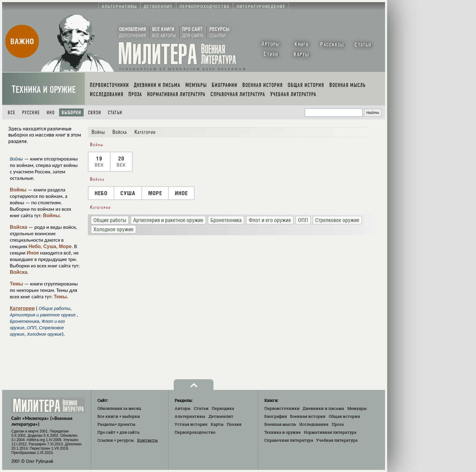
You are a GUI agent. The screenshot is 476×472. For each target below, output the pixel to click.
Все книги (119, 416)
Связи (94, 113)
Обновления (119, 408)
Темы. (61, 297)
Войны (18, 190)
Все (11, 113)
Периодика (223, 408)
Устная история (191, 424)
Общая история (344, 416)
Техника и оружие (44, 90)
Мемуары (357, 408)
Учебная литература (337, 440)
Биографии (276, 416)
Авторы (183, 408)
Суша (50, 246)
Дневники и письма (323, 408)
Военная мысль (280, 424)
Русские (31, 113)
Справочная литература (289, 440)
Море (65, 246)
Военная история (308, 416)
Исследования (314, 424)
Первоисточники (282, 408)
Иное (33, 253)
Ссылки (116, 440)
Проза (338, 424)
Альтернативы (190, 416)
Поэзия (234, 424)
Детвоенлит (221, 416)
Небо (35, 246)
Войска (19, 227)
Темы (16, 284)
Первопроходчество (195, 432)
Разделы (116, 424)
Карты (217, 424)
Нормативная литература (330, 432)
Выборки (71, 113)
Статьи (115, 113)
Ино (51, 113)
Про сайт (118, 432)
